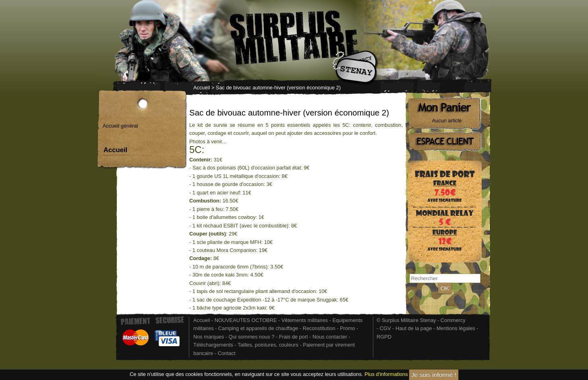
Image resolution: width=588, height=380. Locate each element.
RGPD (384, 337)
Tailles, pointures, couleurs (268, 345)
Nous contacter (330, 337)
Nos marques (209, 337)
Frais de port (294, 337)
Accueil (202, 88)
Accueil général (120, 126)
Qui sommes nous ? (252, 337)
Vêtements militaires (305, 320)
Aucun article (447, 121)
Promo (348, 328)
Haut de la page (414, 328)
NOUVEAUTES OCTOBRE (246, 320)
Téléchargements (213, 345)
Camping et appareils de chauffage (258, 328)
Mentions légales (456, 328)
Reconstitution (319, 328)
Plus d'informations (386, 374)
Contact (226, 353)
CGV (385, 328)
